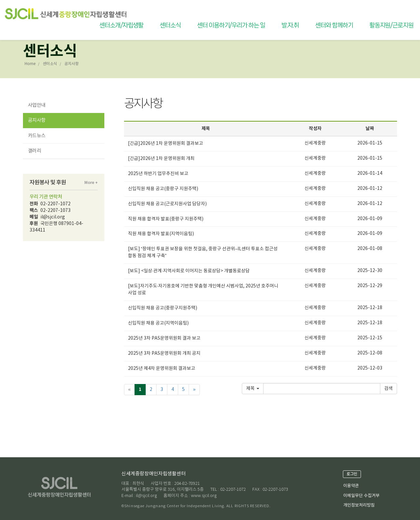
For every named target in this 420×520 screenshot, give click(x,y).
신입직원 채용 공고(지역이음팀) (158, 323)
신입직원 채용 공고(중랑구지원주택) (163, 308)
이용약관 (351, 486)
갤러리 (34, 151)
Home (30, 64)
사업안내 (37, 105)
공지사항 (37, 120)
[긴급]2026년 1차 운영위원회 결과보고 (166, 144)
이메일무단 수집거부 (361, 496)
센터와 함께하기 (334, 25)
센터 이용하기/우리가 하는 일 (231, 25)
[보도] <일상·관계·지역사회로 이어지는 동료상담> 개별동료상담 (189, 271)
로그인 (352, 474)
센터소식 (170, 25)
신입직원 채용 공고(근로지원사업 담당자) (167, 204)
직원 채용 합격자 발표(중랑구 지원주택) (166, 219)
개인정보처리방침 (359, 505)
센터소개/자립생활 (121, 25)
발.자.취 (290, 25)
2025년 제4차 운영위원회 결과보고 (162, 369)
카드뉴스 (37, 136)
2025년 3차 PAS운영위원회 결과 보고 (164, 338)
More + (91, 183)
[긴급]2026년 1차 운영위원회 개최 (161, 159)
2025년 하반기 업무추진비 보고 (158, 174)
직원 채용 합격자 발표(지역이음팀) (161, 234)
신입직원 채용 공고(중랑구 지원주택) (163, 189)
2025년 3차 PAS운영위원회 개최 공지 (164, 353)
